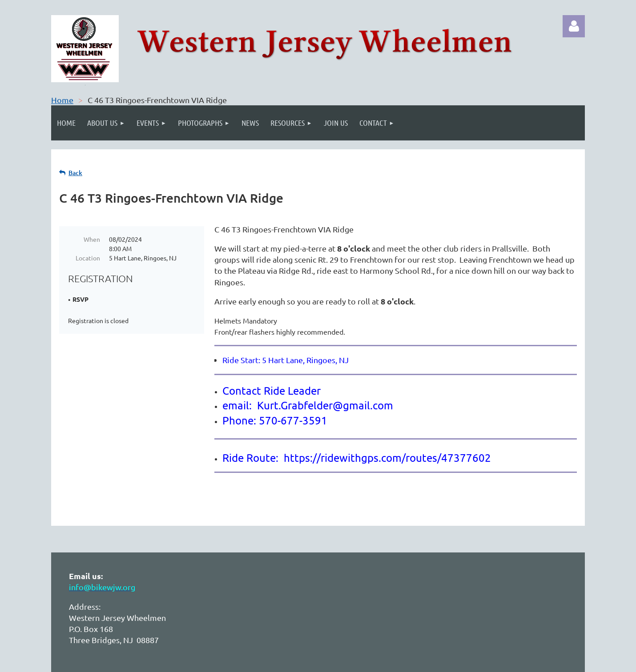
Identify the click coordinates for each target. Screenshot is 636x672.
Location (88, 258)
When (92, 239)
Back (75, 173)
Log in (574, 26)
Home (62, 100)
